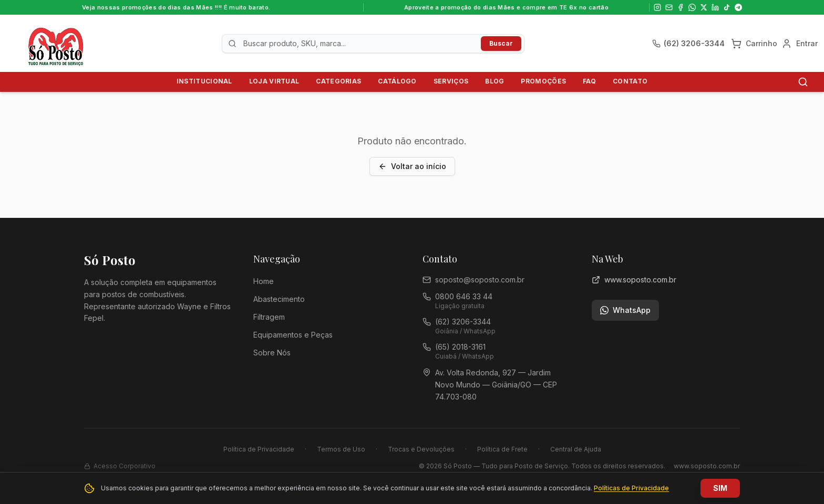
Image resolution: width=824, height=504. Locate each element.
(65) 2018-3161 (460, 347)
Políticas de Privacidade (631, 488)
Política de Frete (502, 449)
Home (264, 281)
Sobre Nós (272, 353)
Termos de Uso (341, 449)
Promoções (543, 81)
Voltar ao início (412, 166)
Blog (495, 81)
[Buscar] (803, 82)
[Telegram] (738, 7)
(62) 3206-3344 (463, 322)
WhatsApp (625, 310)
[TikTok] (727, 7)
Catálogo (397, 81)
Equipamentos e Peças (293, 335)
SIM (720, 488)
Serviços (451, 81)
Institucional (204, 81)
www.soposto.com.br (634, 280)
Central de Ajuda (576, 449)
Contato (630, 81)
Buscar (501, 43)
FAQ (589, 81)
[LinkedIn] (715, 7)
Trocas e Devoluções (421, 449)
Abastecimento (279, 299)
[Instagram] (657, 7)
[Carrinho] (754, 44)
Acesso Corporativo (120, 466)
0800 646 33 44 (464, 296)
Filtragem (269, 317)
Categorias (338, 81)
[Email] (669, 7)
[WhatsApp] (692, 7)
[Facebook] (681, 7)
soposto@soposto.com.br (480, 280)
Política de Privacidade (259, 449)
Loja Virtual (274, 81)
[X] (704, 7)
